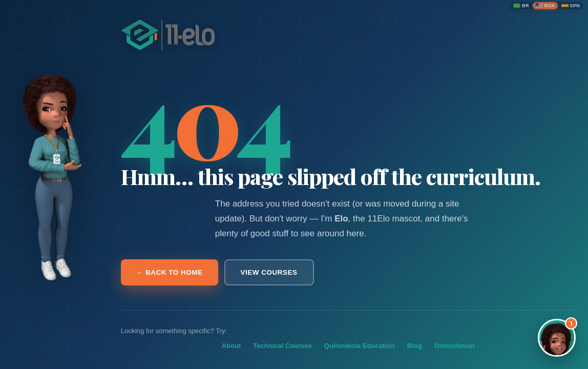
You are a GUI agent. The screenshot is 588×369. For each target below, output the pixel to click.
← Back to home (170, 272)
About (232, 346)
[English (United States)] (545, 6)
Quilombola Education (360, 346)
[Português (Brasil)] (521, 6)
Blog (415, 346)
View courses (269, 272)
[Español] (571, 6)
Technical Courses (282, 346)
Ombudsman (455, 346)
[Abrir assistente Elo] (557, 338)
